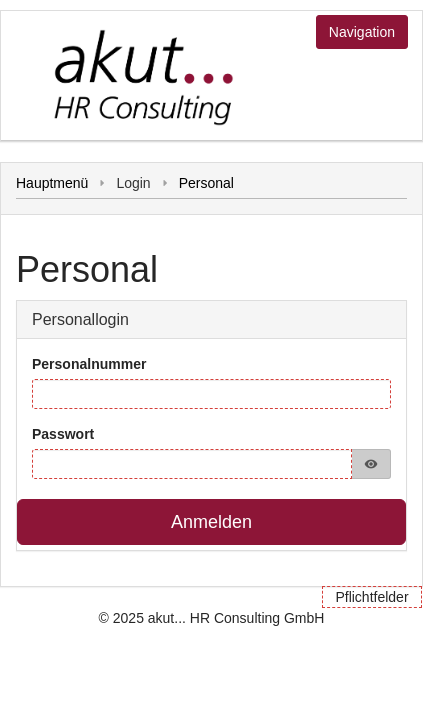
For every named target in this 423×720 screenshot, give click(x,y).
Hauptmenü (52, 183)
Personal (206, 183)
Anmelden (211, 522)
